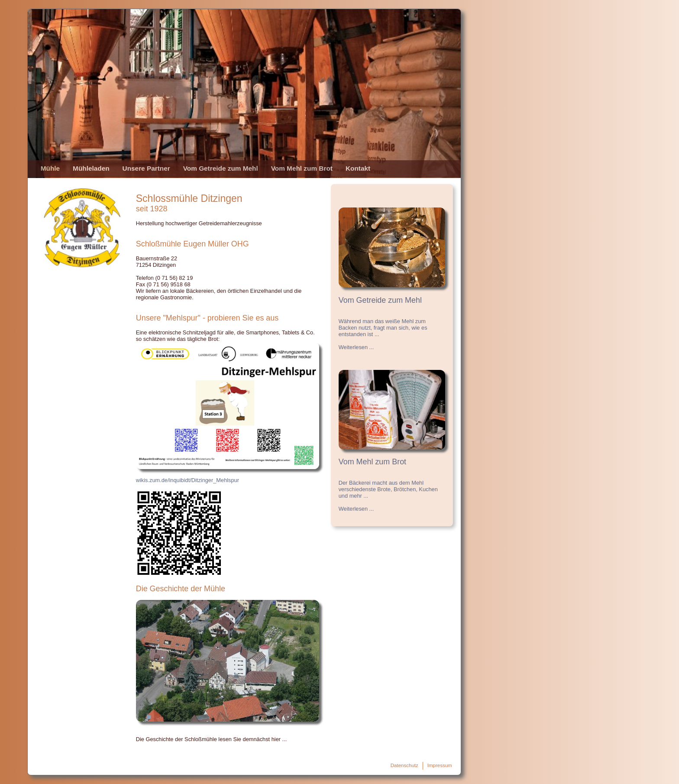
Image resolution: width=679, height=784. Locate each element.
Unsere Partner (146, 168)
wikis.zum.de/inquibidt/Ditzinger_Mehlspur (188, 480)
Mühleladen (91, 168)
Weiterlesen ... (356, 347)
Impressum (440, 765)
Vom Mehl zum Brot (302, 168)
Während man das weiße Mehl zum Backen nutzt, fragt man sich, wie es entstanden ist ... (383, 328)
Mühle (50, 168)
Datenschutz (404, 765)
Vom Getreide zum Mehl (221, 168)
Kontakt (358, 168)
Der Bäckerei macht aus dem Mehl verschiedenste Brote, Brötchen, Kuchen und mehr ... (388, 489)
